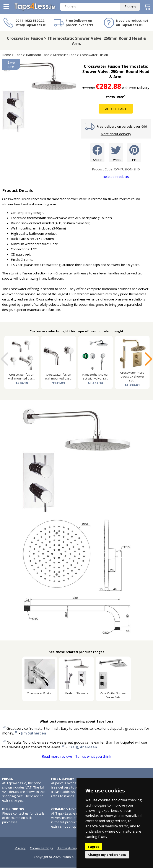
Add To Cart (116, 109)
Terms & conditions (72, 848)
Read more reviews (57, 757)
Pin (134, 153)
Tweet (116, 153)
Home (6, 55)
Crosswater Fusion (94, 55)
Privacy (20, 848)
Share (97, 153)
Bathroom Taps (38, 55)
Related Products (116, 177)
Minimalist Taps (65, 55)
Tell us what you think (93, 757)
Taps (19, 55)
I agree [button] (94, 847)
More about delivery (116, 134)
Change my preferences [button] (107, 855)
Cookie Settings (42, 848)
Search (130, 7)
